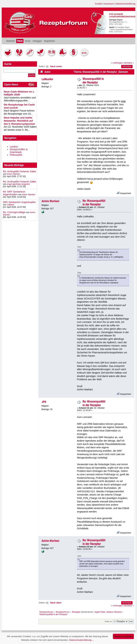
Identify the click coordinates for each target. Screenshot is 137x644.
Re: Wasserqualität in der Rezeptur (94, 202)
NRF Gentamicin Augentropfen (19, 202)
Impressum (109, 4)
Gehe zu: (109, 621)
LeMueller (47, 79)
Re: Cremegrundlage (14, 212)
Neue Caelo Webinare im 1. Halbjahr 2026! (19, 93)
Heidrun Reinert (114, 612)
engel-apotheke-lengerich (18, 184)
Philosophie (16, 155)
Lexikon (14, 147)
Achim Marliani (13, 174)
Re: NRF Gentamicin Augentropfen (14, 193)
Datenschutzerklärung (125, 4)
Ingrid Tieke (100, 612)
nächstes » (129, 63)
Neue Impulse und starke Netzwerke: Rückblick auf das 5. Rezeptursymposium (19, 121)
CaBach (11, 205)
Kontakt (99, 4)
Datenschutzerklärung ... (82, 640)
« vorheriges (117, 63)
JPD (44, 402)
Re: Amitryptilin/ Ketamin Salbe (19, 171)
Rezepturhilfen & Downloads (19, 151)
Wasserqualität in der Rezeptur (93, 80)
